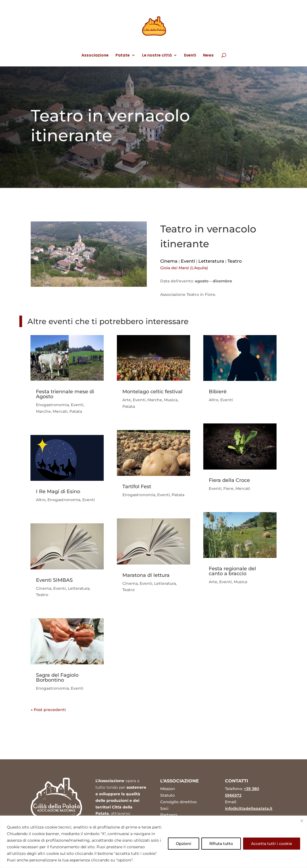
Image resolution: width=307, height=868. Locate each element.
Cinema (169, 261)
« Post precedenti (48, 710)
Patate (123, 56)
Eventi (190, 56)
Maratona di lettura (146, 575)
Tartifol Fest (137, 487)
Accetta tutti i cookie (272, 844)
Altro (41, 500)
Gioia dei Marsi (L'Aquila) (184, 268)
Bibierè (218, 392)
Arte (127, 400)
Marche (43, 411)
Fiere (228, 488)
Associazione (95, 56)
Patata (76, 411)
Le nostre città (157, 56)
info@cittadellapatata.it (249, 808)
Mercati (60, 411)
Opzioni (184, 844)
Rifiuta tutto (221, 844)
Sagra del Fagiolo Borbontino (57, 678)
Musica (171, 400)
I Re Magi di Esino (58, 491)
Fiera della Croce (229, 480)
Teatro (235, 261)
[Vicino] (302, 821)
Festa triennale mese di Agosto (65, 394)
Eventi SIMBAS (54, 580)
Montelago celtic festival (152, 392)
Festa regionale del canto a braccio (232, 571)
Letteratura (211, 261)
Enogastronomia (52, 405)
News (208, 56)
